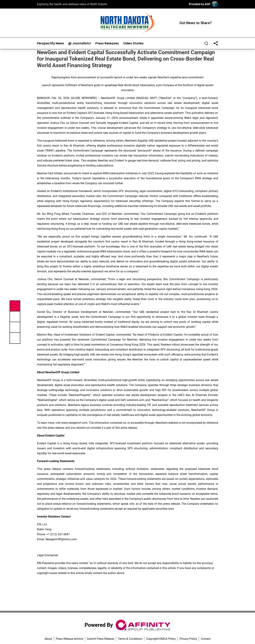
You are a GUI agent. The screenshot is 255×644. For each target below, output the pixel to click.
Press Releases (107, 43)
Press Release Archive (69, 639)
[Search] (206, 43)
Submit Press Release (100, 639)
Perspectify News (50, 43)
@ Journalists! (80, 43)
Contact (206, 639)
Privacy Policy (188, 639)
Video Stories (133, 43)
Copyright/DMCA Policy (161, 639)
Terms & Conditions (130, 639)
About (48, 639)
